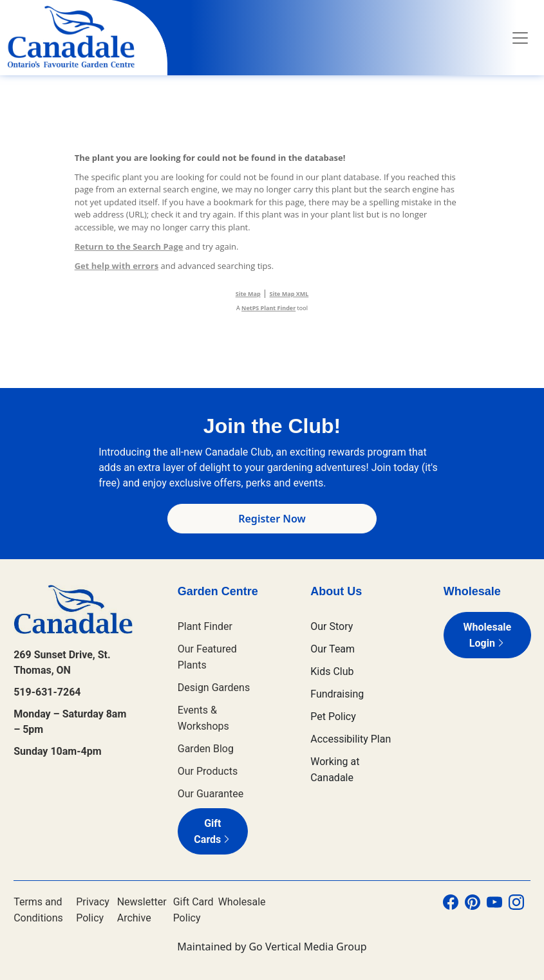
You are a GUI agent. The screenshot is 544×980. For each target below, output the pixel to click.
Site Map (248, 294)
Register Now (272, 519)
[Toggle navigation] (520, 38)
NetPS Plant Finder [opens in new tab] (268, 308)
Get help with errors (117, 266)
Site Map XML (289, 294)
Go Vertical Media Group (307, 947)
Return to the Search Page (129, 246)
